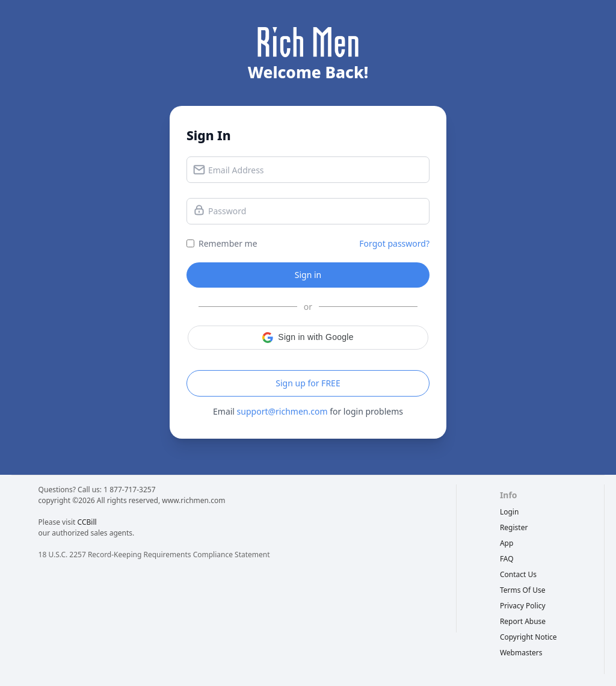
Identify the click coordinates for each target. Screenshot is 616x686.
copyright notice (528, 637)
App (507, 543)
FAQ (507, 559)
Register (514, 527)
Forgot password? (394, 243)
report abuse (523, 621)
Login (509, 512)
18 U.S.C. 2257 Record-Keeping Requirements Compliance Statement (154, 555)
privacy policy (523, 606)
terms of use (523, 590)
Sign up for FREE (308, 383)
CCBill (87, 522)
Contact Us (518, 574)
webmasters (521, 653)
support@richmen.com (282, 411)
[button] (308, 338)
